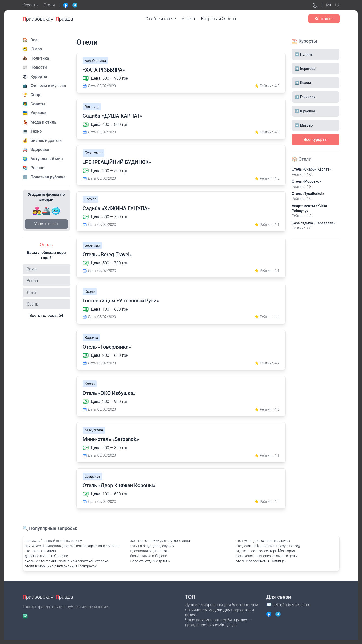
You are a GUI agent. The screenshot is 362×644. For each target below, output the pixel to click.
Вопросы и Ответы (218, 19)
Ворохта (91, 338)
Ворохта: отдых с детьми (151, 561)
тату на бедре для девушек (152, 546)
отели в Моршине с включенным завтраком (61, 566)
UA (337, 5)
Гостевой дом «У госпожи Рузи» (121, 301)
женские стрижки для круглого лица (160, 541)
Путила (91, 199)
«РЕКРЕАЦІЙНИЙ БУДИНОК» (117, 162)
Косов (90, 384)
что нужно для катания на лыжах (263, 541)
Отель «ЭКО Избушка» (109, 393)
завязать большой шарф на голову (53, 541)
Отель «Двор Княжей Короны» (119, 485)
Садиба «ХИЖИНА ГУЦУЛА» (116, 208)
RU (329, 5)
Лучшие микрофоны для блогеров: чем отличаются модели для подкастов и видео (222, 610)
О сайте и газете (161, 19)
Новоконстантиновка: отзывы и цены (267, 556)
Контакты (324, 19)
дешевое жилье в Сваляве (47, 556)
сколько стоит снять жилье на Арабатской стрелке (67, 561)
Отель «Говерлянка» (107, 347)
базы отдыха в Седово (149, 556)
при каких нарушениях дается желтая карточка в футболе (72, 546)
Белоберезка (95, 61)
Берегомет (93, 153)
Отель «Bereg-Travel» (107, 255)
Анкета (188, 19)
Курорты (31, 5)
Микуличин (94, 430)
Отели (49, 5)
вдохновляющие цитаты (150, 551)
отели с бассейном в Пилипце (260, 561)
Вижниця (92, 107)
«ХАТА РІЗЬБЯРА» (104, 70)
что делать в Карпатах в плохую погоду (268, 546)
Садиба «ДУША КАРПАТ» (112, 116)
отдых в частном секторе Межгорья (265, 551)
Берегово (92, 245)
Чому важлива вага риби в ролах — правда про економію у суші (218, 623)
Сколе (90, 292)
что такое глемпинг (41, 551)
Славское (93, 476)
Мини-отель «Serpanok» (111, 439)
